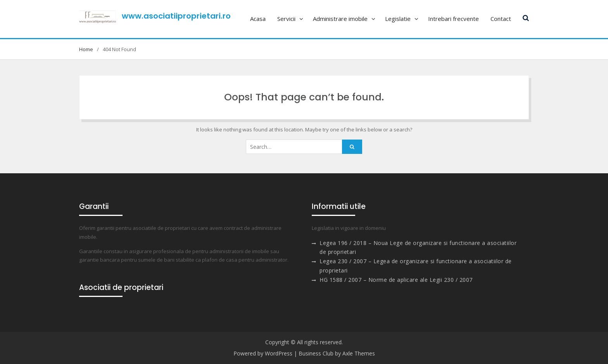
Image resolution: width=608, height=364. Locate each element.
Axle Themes (359, 353)
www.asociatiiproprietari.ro (176, 16)
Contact (501, 19)
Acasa (258, 19)
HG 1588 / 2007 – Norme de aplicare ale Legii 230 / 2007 (396, 280)
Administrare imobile (340, 19)
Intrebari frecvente (453, 19)
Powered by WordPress (263, 353)
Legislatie (398, 19)
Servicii (286, 19)
